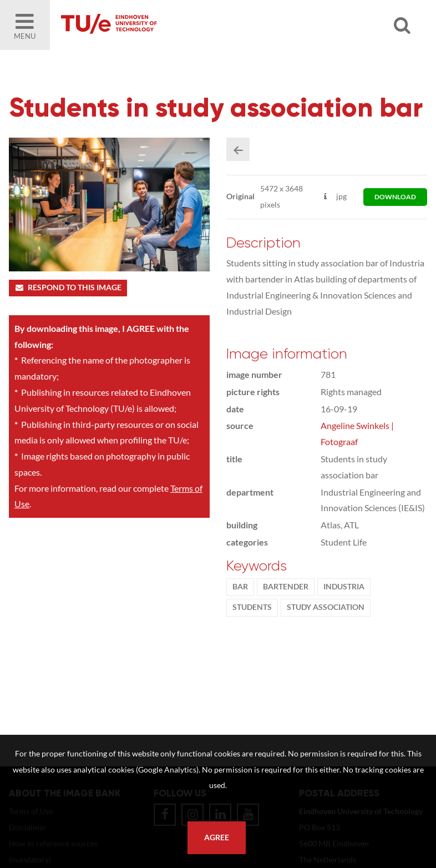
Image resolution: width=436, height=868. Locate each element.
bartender (286, 587)
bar (240, 587)
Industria (344, 587)
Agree (217, 837)
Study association (326, 607)
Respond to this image (68, 287)
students (252, 607)
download (395, 197)
